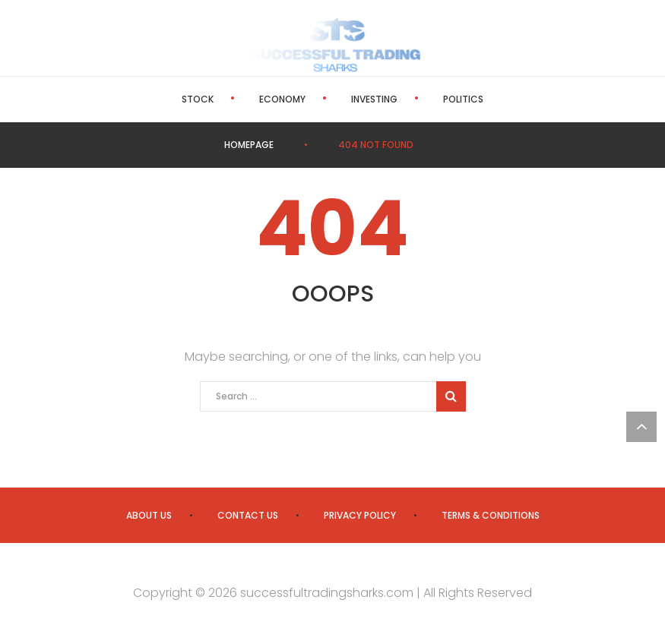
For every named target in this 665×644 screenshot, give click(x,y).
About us (149, 515)
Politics (463, 99)
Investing (374, 99)
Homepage (249, 145)
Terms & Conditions (491, 515)
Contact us (248, 515)
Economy (282, 99)
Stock (198, 99)
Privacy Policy (360, 515)
